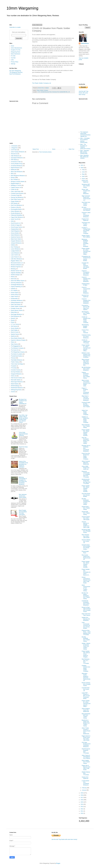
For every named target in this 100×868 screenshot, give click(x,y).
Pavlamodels (14, 299)
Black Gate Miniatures (17, 172)
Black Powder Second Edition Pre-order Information (23, 512)
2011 (82, 811)
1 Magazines (14, 148)
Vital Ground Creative (17, 378)
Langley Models (15, 251)
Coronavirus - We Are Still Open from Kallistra (85, 308)
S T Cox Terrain (15, 324)
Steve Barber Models (16, 338)
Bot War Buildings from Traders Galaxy (86, 639)
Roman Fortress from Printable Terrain (86, 684)
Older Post (71, 149)
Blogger (58, 863)
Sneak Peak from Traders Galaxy (86, 513)
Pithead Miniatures (16, 303)
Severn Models (15, 328)
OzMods (13, 289)
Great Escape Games (17, 227)
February (85, 788)
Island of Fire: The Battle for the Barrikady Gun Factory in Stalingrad (23, 464)
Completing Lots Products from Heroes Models (86, 259)
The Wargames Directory (16, 72)
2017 (82, 797)
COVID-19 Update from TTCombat (86, 341)
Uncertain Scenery (16, 370)
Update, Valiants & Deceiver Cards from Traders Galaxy (86, 646)
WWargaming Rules (16, 390)
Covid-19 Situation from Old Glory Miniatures (86, 279)
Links (12, 60)
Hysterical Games (16, 237)
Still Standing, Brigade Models (85, 326)
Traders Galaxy (15, 362)
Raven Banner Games (17, 310)
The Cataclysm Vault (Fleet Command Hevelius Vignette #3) (85, 134)
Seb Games (14, 326)
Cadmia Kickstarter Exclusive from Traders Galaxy (86, 375)
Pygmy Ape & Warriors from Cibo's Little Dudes (86, 768)
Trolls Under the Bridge (17, 364)
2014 (82, 804)
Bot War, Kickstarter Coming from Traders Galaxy (86, 502)
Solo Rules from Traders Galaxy (86, 204)
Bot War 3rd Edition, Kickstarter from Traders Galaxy (86, 596)
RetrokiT (13, 318)
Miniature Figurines (16, 267)
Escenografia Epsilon (16, 209)
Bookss (13, 178)
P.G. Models (14, 291)
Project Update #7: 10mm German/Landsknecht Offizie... (86, 348)
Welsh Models (15, 384)
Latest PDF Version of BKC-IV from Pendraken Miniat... (86, 696)
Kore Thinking (15, 247)
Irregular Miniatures (16, 241)
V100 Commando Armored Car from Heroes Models (86, 625)
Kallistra (13, 245)
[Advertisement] (19, 88)
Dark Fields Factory (16, 199)
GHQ (12, 221)
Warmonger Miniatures (17, 382)
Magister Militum (15, 261)
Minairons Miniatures (16, 265)
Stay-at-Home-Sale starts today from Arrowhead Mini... (86, 362)
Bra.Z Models (14, 180)
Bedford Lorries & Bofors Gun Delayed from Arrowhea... (86, 355)
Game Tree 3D (15, 219)
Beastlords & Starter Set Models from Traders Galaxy (86, 723)
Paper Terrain (14, 296)
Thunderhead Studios (17, 356)
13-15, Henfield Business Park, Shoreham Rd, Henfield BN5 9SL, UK (54, 92)
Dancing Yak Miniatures (17, 197)
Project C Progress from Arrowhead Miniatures (85, 391)
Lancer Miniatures (16, 249)
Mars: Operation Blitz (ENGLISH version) (84, 157)
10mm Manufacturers (16, 48)
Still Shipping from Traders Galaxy (86, 313)
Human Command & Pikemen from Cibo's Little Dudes (86, 580)
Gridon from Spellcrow (85, 181)
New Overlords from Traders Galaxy (86, 426)
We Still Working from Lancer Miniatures (86, 369)
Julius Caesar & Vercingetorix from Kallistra (86, 757)
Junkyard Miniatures (16, 243)
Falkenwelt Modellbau (17, 215)
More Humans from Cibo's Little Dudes (86, 536)
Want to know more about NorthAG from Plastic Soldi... (86, 383)
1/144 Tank (14, 150)
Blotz (12, 174)
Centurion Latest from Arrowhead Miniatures (86, 215)
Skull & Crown (15, 332)
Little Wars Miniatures (17, 259)
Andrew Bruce (85, 43)
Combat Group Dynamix (17, 193)
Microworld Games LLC (17, 263)
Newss (13, 277)
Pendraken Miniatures (17, 300)
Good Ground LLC (16, 223)
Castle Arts (14, 189)
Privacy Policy (15, 62)
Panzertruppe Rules (85, 552)
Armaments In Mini (16, 162)
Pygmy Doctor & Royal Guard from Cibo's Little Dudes (86, 738)
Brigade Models (15, 183)
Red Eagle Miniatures (17, 314)
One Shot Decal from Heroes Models (86, 495)
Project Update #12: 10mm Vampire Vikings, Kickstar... (86, 564)
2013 (82, 807)
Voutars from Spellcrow (85, 778)
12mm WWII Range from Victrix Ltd (86, 468)
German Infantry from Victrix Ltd (86, 541)
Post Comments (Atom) (45, 152)
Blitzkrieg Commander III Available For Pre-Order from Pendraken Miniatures (23, 481)
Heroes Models (15, 233)
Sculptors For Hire (16, 50)
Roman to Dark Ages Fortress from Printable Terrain (86, 609)
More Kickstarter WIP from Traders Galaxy (86, 716)
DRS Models (14, 203)
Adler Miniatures (15, 156)
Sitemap (13, 64)
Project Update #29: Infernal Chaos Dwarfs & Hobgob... (86, 654)
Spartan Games (15, 334)
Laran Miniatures (15, 253)
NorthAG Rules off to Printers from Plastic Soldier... (86, 547)
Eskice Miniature (15, 211)
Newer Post (36, 149)
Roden (13, 322)
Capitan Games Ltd (16, 187)
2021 (82, 165)
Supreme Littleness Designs (18, 340)
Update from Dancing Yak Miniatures (86, 619)
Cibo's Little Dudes (16, 191)
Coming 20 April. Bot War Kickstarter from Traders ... (86, 405)
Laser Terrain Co (15, 257)
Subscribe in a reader (15, 27)
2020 (82, 168)
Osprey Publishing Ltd (17, 287)
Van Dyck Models (15, 372)
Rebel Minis (14, 312)
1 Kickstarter (14, 146)
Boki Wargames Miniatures (18, 176)
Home (54, 149)
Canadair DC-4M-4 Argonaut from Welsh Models (85, 266)
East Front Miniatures (15, 74)
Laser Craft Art (15, 255)
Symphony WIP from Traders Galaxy (86, 186)
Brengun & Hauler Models (18, 182)
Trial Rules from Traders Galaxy (86, 224)
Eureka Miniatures (16, 213)
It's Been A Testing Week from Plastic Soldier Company (86, 231)
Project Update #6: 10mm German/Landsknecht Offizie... (86, 704)
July (83, 170)
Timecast (13, 358)
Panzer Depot (15, 293)
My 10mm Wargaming (15, 71)
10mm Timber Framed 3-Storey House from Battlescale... (86, 731)
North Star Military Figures (18, 281)
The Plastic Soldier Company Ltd (42, 83)
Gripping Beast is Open (86, 284)
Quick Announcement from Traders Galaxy (86, 588)
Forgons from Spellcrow (85, 220)
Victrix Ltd (13, 376)
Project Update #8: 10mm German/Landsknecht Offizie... (86, 251)
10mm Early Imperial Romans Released (23, 434)
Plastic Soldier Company (42, 90)
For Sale (13, 56)
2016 (82, 800)
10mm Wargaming (22, 8)
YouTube (13, 58)
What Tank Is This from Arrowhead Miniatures (85, 398)
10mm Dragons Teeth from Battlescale (86, 710)
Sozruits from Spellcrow (85, 296)
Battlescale (14, 170)
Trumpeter (14, 366)
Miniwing (13, 269)
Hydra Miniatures (15, 235)
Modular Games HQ (16, 271)
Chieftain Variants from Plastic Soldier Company (86, 668)
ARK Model (14, 160)
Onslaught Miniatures (16, 285)
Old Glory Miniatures (16, 283)
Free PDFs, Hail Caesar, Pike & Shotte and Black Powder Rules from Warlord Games (23, 419)
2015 (82, 802)
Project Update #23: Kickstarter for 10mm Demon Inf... (86, 572)
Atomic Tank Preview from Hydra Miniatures (86, 192)
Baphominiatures (15, 168)
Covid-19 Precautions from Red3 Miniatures (86, 273)
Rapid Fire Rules (23, 447)
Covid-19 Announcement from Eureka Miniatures (86, 290)
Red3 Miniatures (15, 316)
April (83, 176)
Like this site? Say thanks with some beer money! (84, 93)
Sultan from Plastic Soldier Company (85, 412)
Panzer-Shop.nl (15, 295)
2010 (82, 813)
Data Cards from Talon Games (86, 614)
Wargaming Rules (16, 52)
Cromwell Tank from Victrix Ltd (86, 689)
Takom (13, 342)
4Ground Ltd (14, 154)
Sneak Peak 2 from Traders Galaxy (86, 508)
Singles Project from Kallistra (86, 236)
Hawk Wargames (15, 231)
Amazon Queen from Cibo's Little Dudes (86, 518)
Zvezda (13, 392)
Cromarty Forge (15, 195)
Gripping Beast (15, 229)
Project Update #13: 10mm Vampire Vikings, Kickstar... (86, 489)
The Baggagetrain (16, 346)
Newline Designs (15, 275)
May (83, 174)
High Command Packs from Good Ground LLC (86, 198)
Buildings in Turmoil (16, 185)
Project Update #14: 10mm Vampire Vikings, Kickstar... (86, 433)
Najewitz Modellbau (16, 273)
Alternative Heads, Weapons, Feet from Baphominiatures (86, 677)
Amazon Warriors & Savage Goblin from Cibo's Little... (86, 525)
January (84, 790)
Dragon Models (15, 201)
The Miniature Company (17, 348)
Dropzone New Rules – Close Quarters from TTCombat (86, 633)
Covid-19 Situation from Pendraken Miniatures (86, 301)
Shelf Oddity (14, 330)
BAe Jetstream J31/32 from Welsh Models (23, 496)
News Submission (16, 54)
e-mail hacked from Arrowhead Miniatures (85, 783)
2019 (82, 793)
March (84, 179)
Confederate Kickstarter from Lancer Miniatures (86, 603)
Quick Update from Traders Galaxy (86, 762)
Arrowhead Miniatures (17, 166)
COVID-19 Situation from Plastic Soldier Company (86, 320)
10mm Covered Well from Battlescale (86, 463)
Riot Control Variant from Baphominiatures (86, 557)
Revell (13, 320)
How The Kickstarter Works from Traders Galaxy (85, 441)
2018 (82, 795)
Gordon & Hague (15, 225)
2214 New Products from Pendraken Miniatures (86, 745)
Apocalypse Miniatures (17, 158)
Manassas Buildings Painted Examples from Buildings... (85, 243)
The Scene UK (15, 350)
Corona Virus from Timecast (85, 331)
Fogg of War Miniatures (17, 217)
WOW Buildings (15, 386)
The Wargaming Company (18, 352)
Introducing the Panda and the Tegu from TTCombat (86, 481)
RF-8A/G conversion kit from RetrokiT (86, 209)
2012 (82, 809)
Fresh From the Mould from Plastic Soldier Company (86, 456)
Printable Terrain (15, 308)
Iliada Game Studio (16, 239)
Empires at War (15, 207)
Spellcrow (13, 336)
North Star (14, 279)
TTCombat (14, 368)
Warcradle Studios (16, 380)
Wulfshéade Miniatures (17, 388)
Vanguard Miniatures (16, 374)
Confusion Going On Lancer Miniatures (86, 336)
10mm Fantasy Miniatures (18, 152)
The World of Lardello (17, 354)
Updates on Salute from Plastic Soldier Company (85, 420)
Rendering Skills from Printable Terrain (86, 531)
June (83, 172)
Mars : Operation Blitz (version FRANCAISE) (85, 152)
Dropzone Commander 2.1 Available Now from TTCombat (86, 474)
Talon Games (14, 344)
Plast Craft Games (16, 304)
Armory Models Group (17, 164)
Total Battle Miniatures (17, 360)
